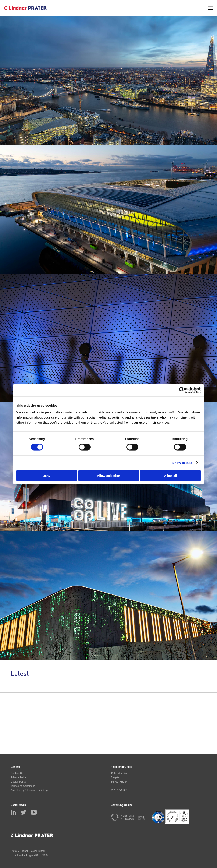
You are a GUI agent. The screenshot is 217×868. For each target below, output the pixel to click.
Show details (182, 463)
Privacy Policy (19, 777)
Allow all (170, 475)
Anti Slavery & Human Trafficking (29, 790)
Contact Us (17, 773)
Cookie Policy (18, 782)
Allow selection (108, 475)
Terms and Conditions (23, 786)
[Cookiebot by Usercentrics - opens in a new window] (182, 390)
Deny (47, 475)
